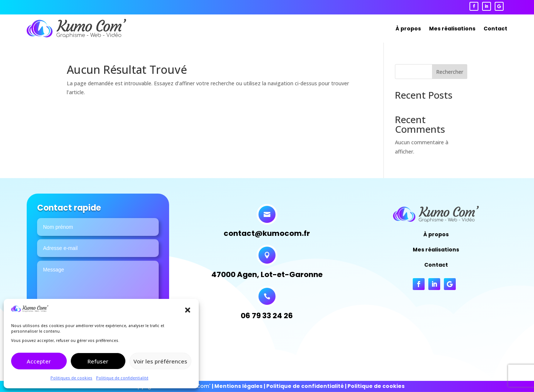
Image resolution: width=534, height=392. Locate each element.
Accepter (39, 361)
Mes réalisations (452, 29)
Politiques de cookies (71, 378)
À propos (408, 29)
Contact (495, 29)
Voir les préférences (160, 361)
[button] (188, 310)
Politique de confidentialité (122, 378)
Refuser (98, 361)
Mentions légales (238, 386)
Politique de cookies (376, 386)
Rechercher (450, 72)
